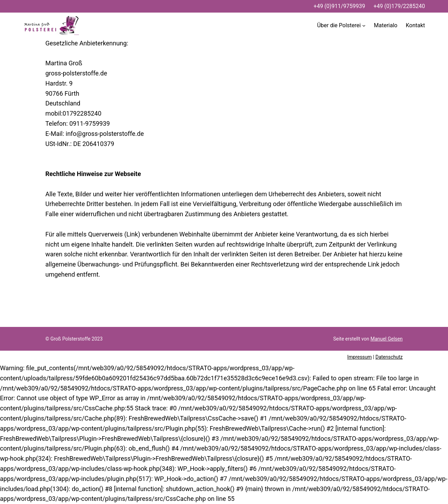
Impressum (359, 357)
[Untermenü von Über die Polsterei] (341, 25)
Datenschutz (389, 357)
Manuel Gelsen (387, 339)
